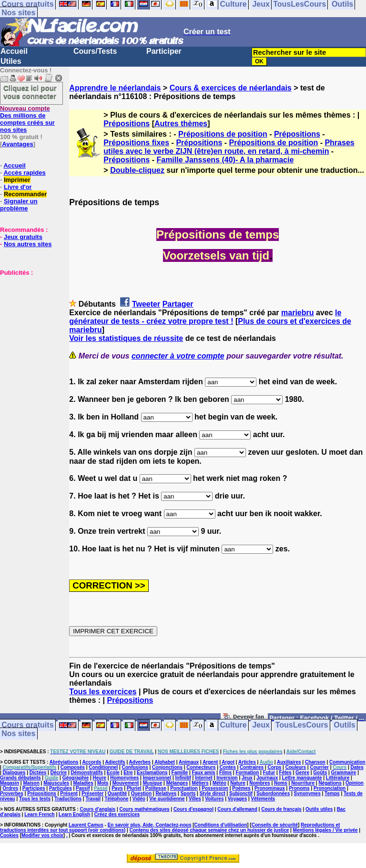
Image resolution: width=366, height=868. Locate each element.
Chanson (315, 762)
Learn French (39, 814)
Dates (357, 767)
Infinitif (183, 778)
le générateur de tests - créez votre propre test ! (205, 317)
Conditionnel (103, 767)
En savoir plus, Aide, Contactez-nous (150, 825)
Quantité (117, 793)
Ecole (113, 773)
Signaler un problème (19, 205)
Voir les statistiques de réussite (126, 338)
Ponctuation (184, 788)
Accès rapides (24, 173)
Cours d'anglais (98, 809)
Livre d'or (18, 187)
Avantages (17, 144)
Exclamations (152, 773)
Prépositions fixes (136, 143)
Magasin (10, 783)
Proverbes (12, 793)
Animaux (189, 762)
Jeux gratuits (23, 237)
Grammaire (344, 773)
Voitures (214, 799)
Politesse (156, 788)
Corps (274, 767)
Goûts (320, 773)
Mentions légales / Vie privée (325, 830)
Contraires (252, 767)
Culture (234, 725)
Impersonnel (157, 778)
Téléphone (116, 799)
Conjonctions (167, 767)
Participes (34, 788)
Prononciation (330, 788)
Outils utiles (319, 809)
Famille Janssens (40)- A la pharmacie (225, 160)
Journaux (267, 778)
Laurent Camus (86, 825)
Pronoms (299, 788)
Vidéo (139, 799)
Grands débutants (20, 778)
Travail (93, 799)
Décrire (59, 773)
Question (141, 793)
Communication (347, 762)
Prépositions (127, 124)
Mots (103, 783)
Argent (210, 762)
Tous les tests (35, 799)
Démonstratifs (87, 773)
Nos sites (18, 13)
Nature (238, 783)
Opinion (355, 783)
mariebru (297, 313)
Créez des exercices (117, 814)
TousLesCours (302, 725)
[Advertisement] (29, 324)
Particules (61, 788)
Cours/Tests (95, 51)
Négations (330, 783)
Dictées (38, 773)
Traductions (68, 799)
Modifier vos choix (42, 835)
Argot (228, 762)
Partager (178, 304)
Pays (117, 788)
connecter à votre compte (178, 356)
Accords (91, 762)
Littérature (338, 778)
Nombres (259, 783)
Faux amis (204, 773)
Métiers (200, 783)
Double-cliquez (137, 170)
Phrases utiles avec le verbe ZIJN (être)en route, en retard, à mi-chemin (229, 147)
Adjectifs (115, 762)
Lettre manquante (302, 778)
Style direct (213, 793)
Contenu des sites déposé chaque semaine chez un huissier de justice (209, 830)
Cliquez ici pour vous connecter (30, 92)
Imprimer (17, 180)
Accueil (14, 51)
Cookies (9, 835)
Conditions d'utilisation (221, 825)
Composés (73, 767)
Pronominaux (270, 788)
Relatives (166, 793)
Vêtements (263, 799)
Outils (344, 725)
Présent (69, 793)
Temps (332, 793)
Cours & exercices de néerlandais (231, 88)
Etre (128, 773)
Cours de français (281, 809)
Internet (204, 778)
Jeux (261, 725)
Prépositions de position (223, 134)
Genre (302, 773)
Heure (100, 778)
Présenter (92, 793)
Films (225, 773)
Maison (31, 783)
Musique (153, 783)
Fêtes (285, 773)
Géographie (76, 778)
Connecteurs (201, 767)
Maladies (83, 783)
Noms (281, 783)
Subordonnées (273, 793)
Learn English (74, 814)
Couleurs (296, 767)
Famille (180, 773)
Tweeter (146, 304)
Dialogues (14, 773)
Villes (195, 799)
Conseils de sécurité (275, 825)
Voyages (237, 799)
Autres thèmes (181, 124)
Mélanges (177, 783)
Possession (215, 788)
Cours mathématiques (145, 809)
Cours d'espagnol (193, 809)
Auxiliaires (289, 762)
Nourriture (303, 783)
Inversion (227, 778)
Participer (164, 51)
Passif (83, 788)
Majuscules (56, 783)
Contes (228, 767)
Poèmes (241, 788)
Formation (247, 773)
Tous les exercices (103, 692)
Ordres (11, 788)
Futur (269, 773)
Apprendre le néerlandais (115, 88)
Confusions (135, 767)
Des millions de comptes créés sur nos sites (27, 119)
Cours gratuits (27, 725)
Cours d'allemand (237, 809)
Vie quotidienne (167, 799)
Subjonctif (241, 793)
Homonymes (124, 778)
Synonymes (307, 793)
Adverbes (140, 762)
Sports (188, 793)
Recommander (25, 194)
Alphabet (165, 762)
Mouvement (126, 783)
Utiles (11, 61)
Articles (247, 762)
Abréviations (64, 762)
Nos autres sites (28, 244)
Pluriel (134, 788)
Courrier (319, 767)
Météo (219, 783)
